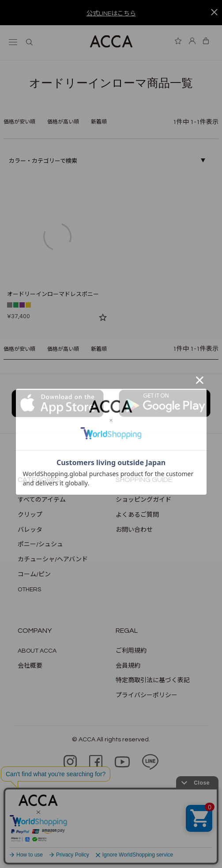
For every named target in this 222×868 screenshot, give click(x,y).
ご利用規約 (131, 651)
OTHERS (29, 590)
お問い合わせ (134, 530)
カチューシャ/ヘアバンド (53, 560)
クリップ (30, 515)
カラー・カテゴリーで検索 (43, 161)
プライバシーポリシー (147, 695)
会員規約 (128, 666)
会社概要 (30, 666)
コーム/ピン (34, 575)
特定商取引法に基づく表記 (153, 680)
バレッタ (30, 530)
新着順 (99, 122)
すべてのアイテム (42, 500)
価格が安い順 (19, 122)
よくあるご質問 (137, 515)
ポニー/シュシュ (40, 545)
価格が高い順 (63, 122)
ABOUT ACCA (37, 651)
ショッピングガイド (143, 500)
